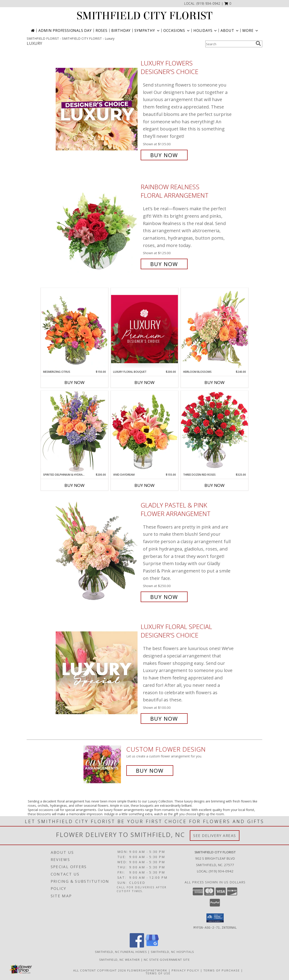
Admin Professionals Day (65, 30)
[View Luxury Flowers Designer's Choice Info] (97, 109)
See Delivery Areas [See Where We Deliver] (215, 836)
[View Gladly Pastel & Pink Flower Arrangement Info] (97, 551)
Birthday (121, 30)
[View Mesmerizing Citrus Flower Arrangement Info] (74, 329)
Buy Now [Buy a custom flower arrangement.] (150, 771)
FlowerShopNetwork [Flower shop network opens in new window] (147, 970)
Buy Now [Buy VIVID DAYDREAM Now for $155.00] (144, 485)
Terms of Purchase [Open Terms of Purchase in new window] (222, 970)
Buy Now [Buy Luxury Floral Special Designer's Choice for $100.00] (164, 719)
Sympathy (147, 30)
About (230, 30)
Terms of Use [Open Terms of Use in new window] (158, 973)
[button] (228, 3)
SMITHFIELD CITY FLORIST (145, 16)
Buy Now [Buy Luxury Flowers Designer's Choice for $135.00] (164, 155)
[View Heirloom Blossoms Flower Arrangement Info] (215, 329)
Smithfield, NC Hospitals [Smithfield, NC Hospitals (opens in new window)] (172, 952)
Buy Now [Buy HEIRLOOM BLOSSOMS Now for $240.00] (215, 382)
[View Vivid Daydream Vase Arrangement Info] (144, 432)
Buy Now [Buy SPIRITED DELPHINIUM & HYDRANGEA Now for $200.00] (74, 485)
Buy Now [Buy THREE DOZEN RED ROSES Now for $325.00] (215, 485)
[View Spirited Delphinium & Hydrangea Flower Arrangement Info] (74, 432)
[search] (258, 43)
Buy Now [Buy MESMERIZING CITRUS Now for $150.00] (74, 382)
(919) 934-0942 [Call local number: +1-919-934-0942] (209, 3)
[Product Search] (230, 44)
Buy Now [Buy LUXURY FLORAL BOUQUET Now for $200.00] (144, 382)
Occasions (177, 30)
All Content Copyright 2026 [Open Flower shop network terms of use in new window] (100, 970)
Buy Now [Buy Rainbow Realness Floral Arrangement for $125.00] (164, 264)
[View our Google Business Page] (152, 946)
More (251, 30)
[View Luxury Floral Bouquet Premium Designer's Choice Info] (144, 329)
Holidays (206, 30)
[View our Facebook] (137, 946)
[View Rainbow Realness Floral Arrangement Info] (97, 225)
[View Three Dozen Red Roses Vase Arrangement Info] (215, 432)
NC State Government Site (167, 959)
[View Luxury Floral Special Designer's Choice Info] (97, 673)
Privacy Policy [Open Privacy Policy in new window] (185, 970)
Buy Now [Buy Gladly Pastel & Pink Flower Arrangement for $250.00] (164, 597)
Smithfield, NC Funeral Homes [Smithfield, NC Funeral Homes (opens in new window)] (121, 952)
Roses (102, 30)
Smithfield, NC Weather (120, 959)
